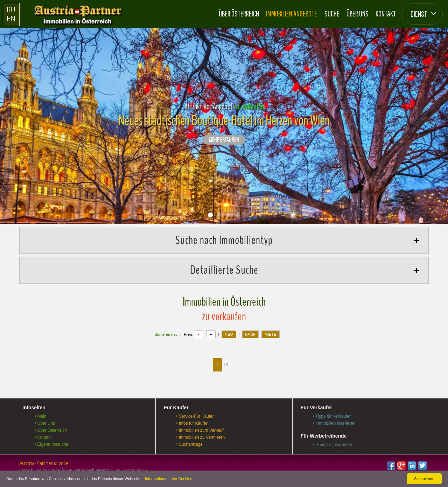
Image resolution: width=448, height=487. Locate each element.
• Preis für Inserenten (332, 445)
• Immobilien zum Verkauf (200, 430)
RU (11, 10)
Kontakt (386, 13)
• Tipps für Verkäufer (332, 416)
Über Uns (358, 13)
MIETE (271, 334)
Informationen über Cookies (169, 479)
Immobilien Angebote (292, 13)
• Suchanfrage (189, 444)
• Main (41, 416)
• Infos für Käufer (192, 423)
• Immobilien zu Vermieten (200, 437)
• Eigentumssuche (51, 444)
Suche (332, 13)
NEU (229, 334)
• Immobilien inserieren (334, 423)
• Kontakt (43, 437)
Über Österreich (239, 13)
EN (11, 18)
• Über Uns (45, 423)
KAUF (250, 334)
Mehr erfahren (224, 140)
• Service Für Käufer (195, 416)
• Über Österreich (51, 430)
